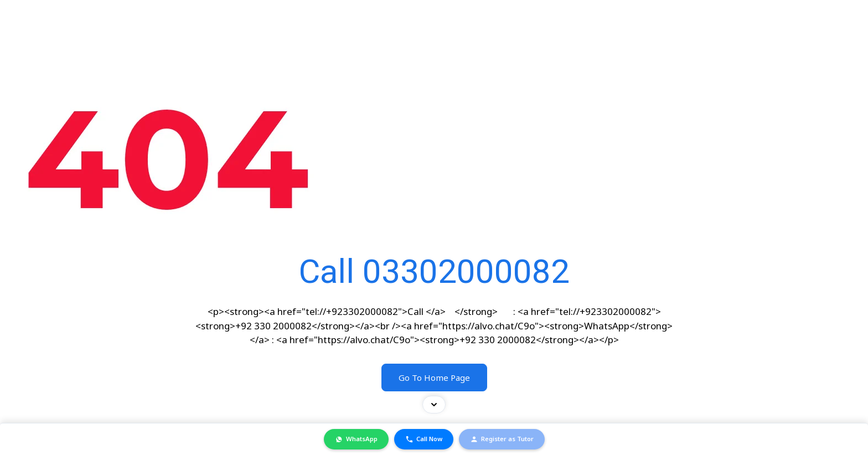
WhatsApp (356, 439)
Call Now (424, 439)
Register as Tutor (502, 439)
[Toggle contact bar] (434, 405)
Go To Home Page (434, 378)
